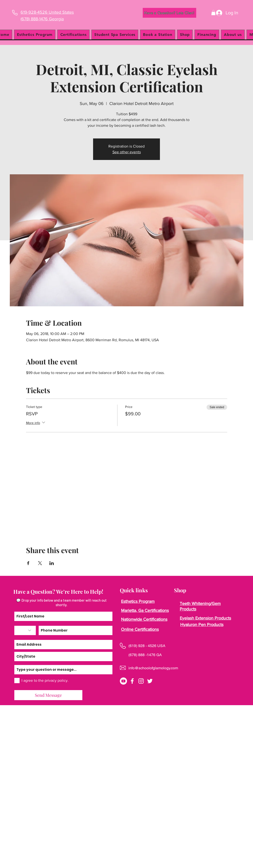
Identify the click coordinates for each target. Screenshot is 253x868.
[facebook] (132, 681)
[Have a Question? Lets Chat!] (169, 13)
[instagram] (141, 681)
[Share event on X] (40, 563)
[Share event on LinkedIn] (52, 563)
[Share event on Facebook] (28, 563)
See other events (127, 152)
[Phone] (15, 13)
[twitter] (150, 681)
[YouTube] (123, 681)
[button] (213, 13)
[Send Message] (48, 695)
